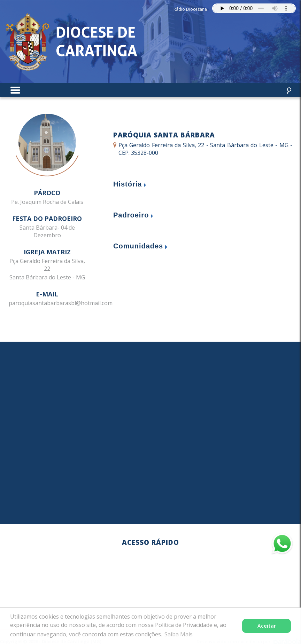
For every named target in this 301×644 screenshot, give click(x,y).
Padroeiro (131, 215)
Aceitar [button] (267, 626)
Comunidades (138, 246)
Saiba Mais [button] (179, 634)
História (128, 184)
